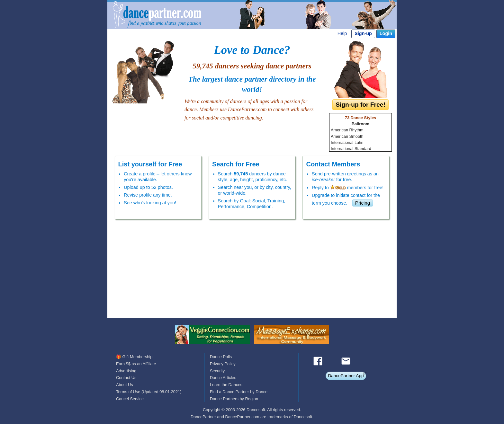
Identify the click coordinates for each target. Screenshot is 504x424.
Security (217, 371)
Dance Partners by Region (234, 399)
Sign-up (363, 33)
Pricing (363, 203)
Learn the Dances (226, 385)
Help (342, 33)
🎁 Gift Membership (134, 357)
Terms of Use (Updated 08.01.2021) (149, 392)
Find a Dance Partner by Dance (239, 392)
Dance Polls (221, 357)
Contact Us (126, 378)
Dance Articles (223, 378)
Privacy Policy (223, 364)
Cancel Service (130, 399)
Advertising (126, 371)
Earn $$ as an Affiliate (136, 364)
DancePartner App (346, 376)
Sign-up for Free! (360, 105)
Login (386, 33)
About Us (125, 385)
